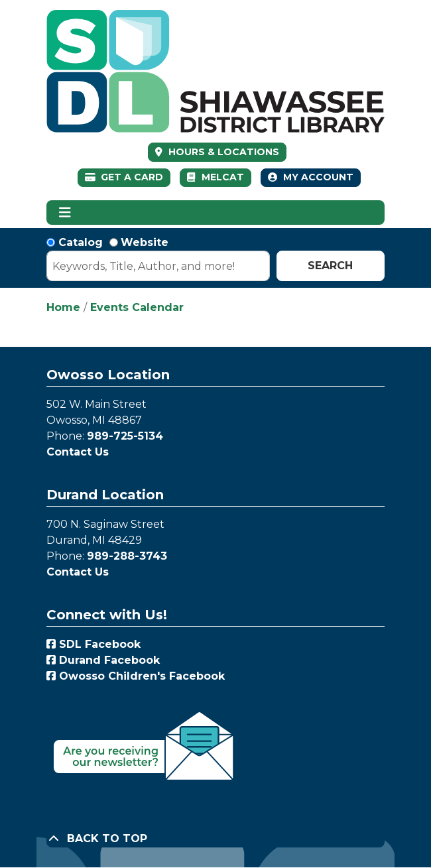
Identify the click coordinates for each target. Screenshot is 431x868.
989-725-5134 (125, 436)
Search (330, 266)
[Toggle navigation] (65, 213)
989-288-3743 (127, 556)
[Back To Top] (215, 839)
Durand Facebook (103, 660)
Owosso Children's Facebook (136, 676)
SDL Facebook (93, 644)
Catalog (81, 242)
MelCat (215, 177)
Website (145, 242)
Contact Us (78, 452)
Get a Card (124, 177)
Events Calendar (137, 307)
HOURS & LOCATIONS (222, 152)
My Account (311, 177)
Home (63, 307)
